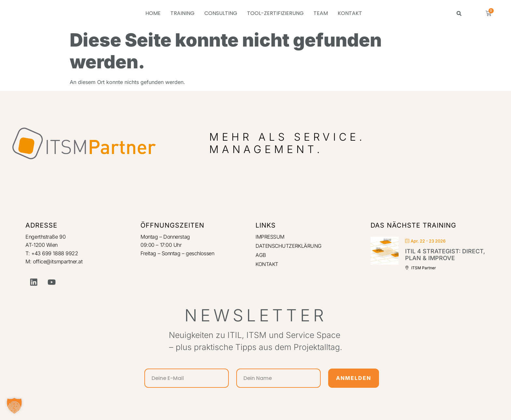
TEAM (321, 13)
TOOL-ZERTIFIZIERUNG (275, 13)
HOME (153, 13)
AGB (261, 255)
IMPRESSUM (270, 237)
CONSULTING (221, 13)
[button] (14, 406)
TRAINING (182, 13)
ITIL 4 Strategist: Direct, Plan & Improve (445, 255)
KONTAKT (350, 13)
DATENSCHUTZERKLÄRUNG (289, 246)
